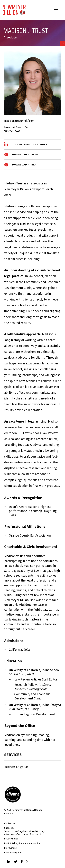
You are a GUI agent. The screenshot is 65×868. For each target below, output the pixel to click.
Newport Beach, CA (16, 127)
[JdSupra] (28, 862)
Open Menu (58, 9)
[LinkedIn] (9, 862)
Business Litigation (16, 767)
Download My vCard (26, 154)
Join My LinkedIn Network (30, 144)
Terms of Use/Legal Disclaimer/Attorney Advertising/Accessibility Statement (24, 833)
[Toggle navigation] (62, 43)
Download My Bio (24, 164)
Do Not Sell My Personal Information (22, 843)
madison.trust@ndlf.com (19, 121)
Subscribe (9, 828)
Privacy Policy (11, 839)
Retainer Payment (13, 852)
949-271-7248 (12, 131)
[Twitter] (16, 862)
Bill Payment (10, 848)
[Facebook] (22, 862)
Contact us (10, 823)
